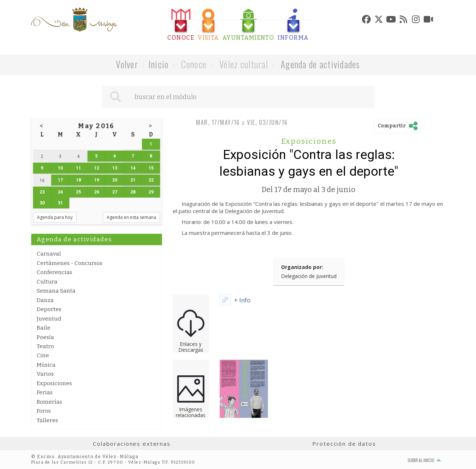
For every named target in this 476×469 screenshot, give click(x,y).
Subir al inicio (424, 460)
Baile (44, 328)
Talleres (47, 420)
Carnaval (49, 254)
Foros (44, 411)
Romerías (49, 402)
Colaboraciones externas (132, 444)
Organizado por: (302, 267)
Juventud (49, 319)
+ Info (242, 300)
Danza (45, 300)
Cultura (47, 282)
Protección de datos (344, 444)
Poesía (45, 337)
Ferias (45, 392)
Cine (43, 355)
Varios (45, 374)
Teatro (45, 346)
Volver (127, 64)
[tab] (181, 25)
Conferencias (54, 272)
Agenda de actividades (320, 64)
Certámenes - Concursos (70, 263)
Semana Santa (56, 291)
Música (46, 365)
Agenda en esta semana (131, 217)
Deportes (49, 309)
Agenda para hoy (55, 217)
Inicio (159, 64)
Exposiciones (54, 383)
